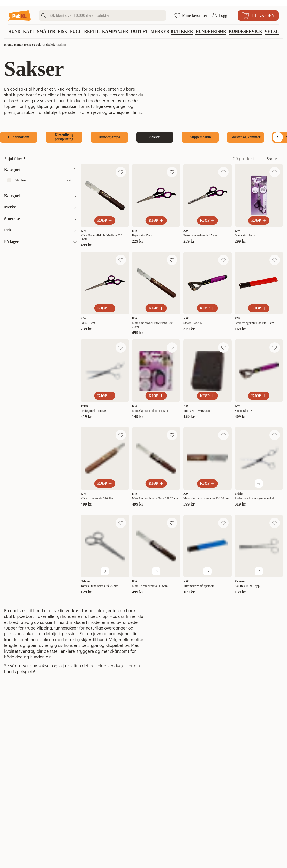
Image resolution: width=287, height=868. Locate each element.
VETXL (272, 31)
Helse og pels (33, 45)
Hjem (8, 45)
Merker (160, 31)
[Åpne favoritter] (191, 16)
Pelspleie (49, 45)
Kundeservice (245, 31)
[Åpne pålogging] (222, 16)
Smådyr (46, 31)
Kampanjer (115, 31)
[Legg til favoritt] (121, 172)
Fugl (76, 31)
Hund (14, 31)
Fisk (62, 31)
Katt (29, 31)
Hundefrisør (211, 31)
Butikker (182, 31)
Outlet (139, 31)
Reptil (92, 31)
